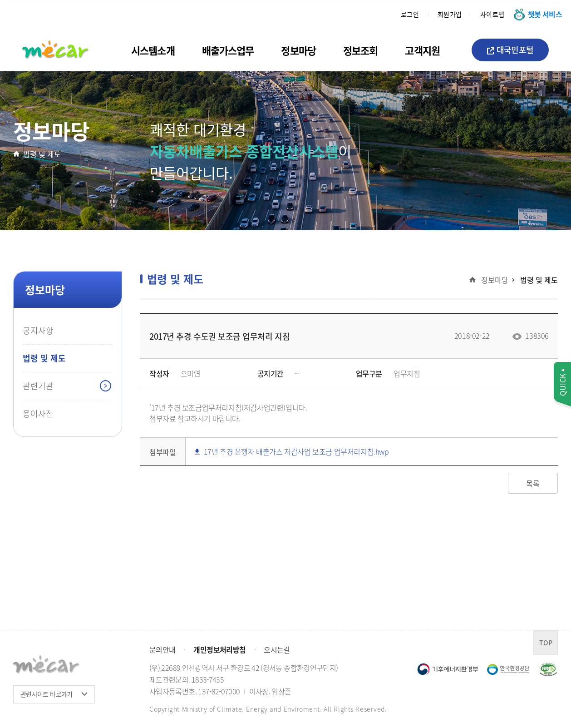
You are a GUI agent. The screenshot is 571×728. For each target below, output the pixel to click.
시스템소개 (153, 50)
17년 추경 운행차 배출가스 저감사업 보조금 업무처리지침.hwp (292, 452)
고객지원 (422, 50)
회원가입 (450, 14)
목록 (533, 483)
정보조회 (360, 50)
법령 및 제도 (42, 154)
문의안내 (162, 649)
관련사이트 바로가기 (47, 694)
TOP (546, 643)
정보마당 (298, 50)
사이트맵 (492, 14)
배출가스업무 (228, 50)
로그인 (410, 14)
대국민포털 (510, 50)
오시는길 (277, 649)
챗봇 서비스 (545, 14)
